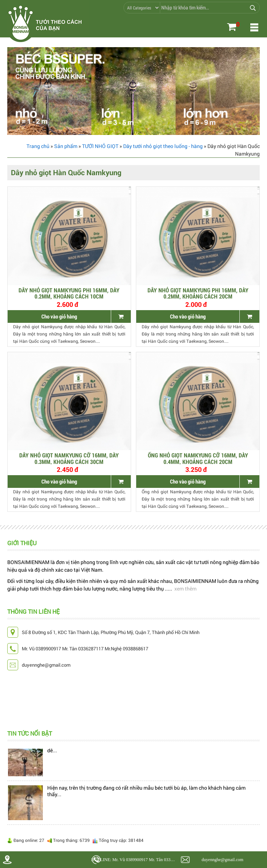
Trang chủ (38, 146)
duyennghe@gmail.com (223, 860)
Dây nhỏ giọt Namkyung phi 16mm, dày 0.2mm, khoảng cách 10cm (69, 293)
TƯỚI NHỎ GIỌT (100, 146)
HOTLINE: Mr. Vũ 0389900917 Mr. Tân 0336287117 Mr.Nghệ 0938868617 (135, 860)
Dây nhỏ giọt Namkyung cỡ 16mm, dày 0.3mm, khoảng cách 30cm (69, 458)
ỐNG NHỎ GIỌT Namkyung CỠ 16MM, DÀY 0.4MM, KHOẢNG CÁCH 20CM (198, 458)
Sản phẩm (66, 146)
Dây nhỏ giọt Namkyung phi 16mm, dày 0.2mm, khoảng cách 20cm (198, 293)
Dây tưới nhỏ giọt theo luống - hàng (163, 146)
